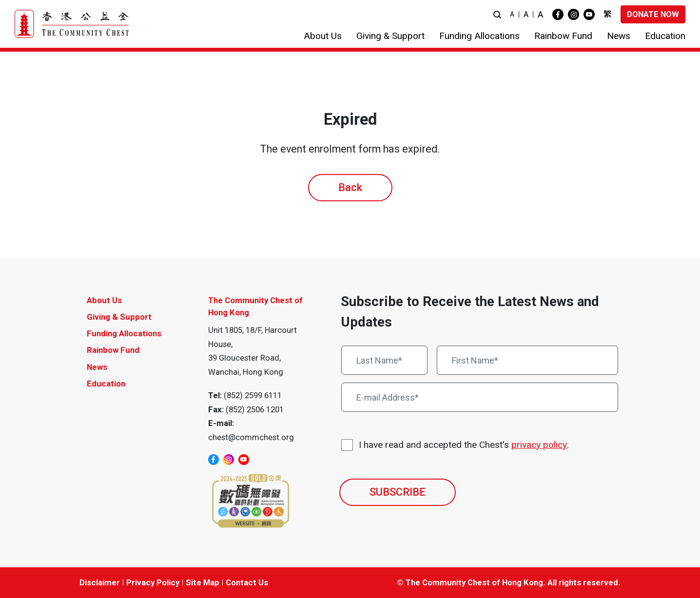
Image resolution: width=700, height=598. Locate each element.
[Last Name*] (384, 360)
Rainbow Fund (113, 350)
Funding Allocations (124, 333)
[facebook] (558, 14)
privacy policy (539, 445)
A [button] (512, 14)
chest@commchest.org (251, 437)
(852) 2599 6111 (253, 395)
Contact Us (247, 582)
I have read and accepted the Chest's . (464, 445)
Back (350, 187)
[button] (497, 14)
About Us (104, 300)
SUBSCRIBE (398, 492)
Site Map (203, 582)
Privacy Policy (153, 582)
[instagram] (574, 14)
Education (106, 384)
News (97, 367)
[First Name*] (527, 360)
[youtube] (589, 14)
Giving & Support (119, 317)
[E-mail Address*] (480, 397)
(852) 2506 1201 (255, 409)
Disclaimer (100, 582)
